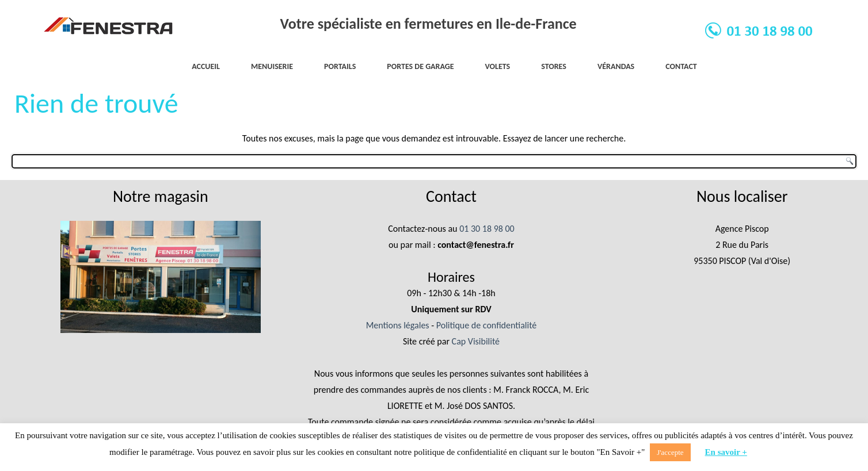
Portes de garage (420, 66)
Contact (681, 66)
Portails (340, 66)
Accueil (206, 66)
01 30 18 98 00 (487, 229)
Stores (554, 66)
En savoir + (726, 452)
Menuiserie (272, 66)
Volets (498, 66)
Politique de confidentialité (487, 325)
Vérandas (616, 66)
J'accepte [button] (670, 452)
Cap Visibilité (476, 341)
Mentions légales (398, 325)
